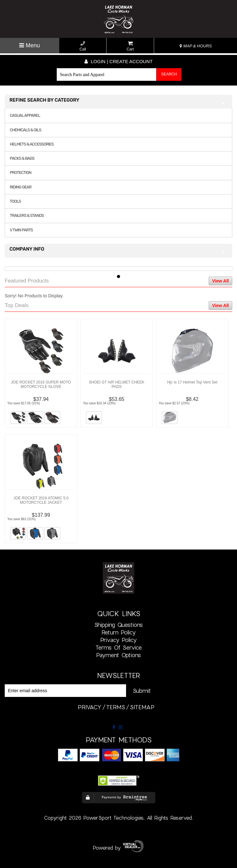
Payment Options (118, 655)
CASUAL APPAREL (25, 116)
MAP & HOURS (196, 46)
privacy (90, 707)
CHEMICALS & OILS (26, 130)
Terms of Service (119, 647)
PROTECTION (20, 173)
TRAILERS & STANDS (27, 216)
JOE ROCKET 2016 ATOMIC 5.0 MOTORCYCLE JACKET (41, 500)
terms (116, 707)
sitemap (142, 707)
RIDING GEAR (21, 187)
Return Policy (119, 632)
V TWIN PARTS (21, 230)
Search (169, 74)
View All (220, 281)
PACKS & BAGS (22, 158)
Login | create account (118, 61)
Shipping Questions (118, 625)
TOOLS (15, 201)
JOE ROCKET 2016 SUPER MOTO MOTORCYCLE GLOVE (41, 384)
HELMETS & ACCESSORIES (32, 144)
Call (83, 46)
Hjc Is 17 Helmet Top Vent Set (192, 382)
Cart (130, 46)
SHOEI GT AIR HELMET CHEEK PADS (117, 384)
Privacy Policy (118, 640)
